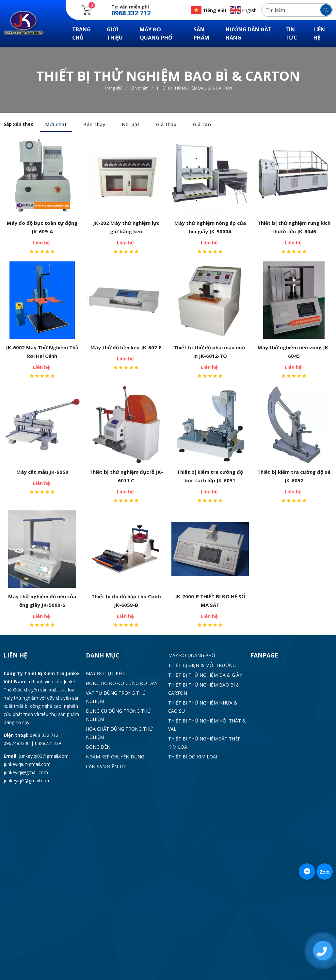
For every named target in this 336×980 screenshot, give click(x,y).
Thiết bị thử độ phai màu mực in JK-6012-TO (210, 352)
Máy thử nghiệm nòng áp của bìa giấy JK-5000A (210, 227)
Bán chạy (94, 124)
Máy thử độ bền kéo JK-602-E (126, 347)
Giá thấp (166, 124)
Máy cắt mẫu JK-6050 (42, 472)
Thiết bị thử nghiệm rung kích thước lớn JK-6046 (294, 227)
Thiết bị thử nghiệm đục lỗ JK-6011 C (126, 476)
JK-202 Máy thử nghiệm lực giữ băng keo (126, 227)
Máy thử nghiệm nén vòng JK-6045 (294, 352)
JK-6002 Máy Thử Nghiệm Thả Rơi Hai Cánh (42, 352)
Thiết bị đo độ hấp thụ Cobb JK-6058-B (126, 601)
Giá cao (202, 124)
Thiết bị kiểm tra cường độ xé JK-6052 (294, 476)
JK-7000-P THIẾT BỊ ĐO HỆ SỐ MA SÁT (210, 601)
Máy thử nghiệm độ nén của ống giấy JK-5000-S (42, 601)
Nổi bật (131, 124)
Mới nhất (56, 124)
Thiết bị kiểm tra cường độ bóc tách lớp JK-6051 (210, 476)
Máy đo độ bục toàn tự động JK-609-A (42, 227)
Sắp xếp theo (19, 124)
